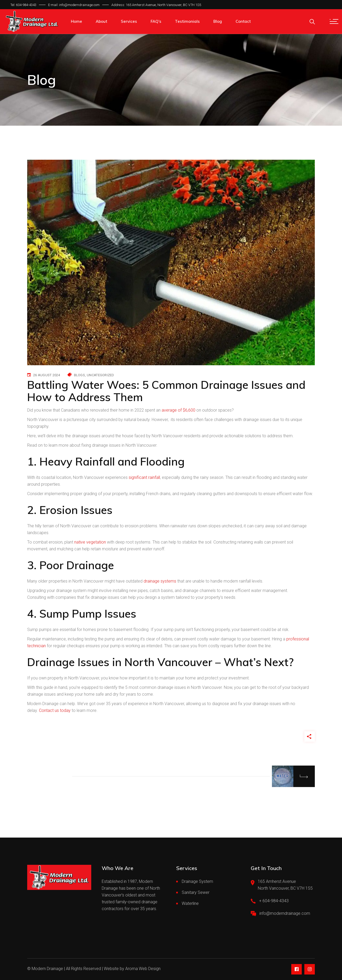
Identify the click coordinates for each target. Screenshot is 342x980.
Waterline (190, 903)
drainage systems (160, 581)
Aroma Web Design (143, 969)
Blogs (79, 375)
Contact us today (55, 710)
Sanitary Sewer (196, 892)
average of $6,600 (178, 410)
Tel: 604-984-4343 (23, 5)
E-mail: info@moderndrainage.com (74, 5)
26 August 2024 (47, 375)
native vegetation (90, 542)
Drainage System (197, 881)
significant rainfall (144, 477)
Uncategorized (100, 375)
